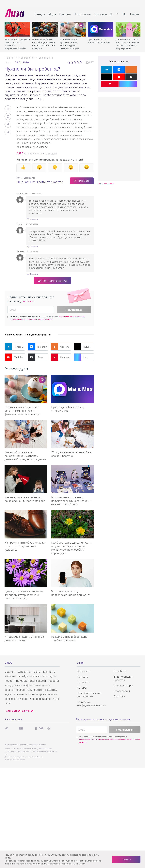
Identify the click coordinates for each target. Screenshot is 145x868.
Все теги (119, 696)
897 (91, 63)
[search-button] (123, 14)
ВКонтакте (38, 347)
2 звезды (72, 62)
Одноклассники (61, 347)
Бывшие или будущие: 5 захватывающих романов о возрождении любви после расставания (17, 43)
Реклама (82, 676)
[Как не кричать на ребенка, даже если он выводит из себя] (26, 479)
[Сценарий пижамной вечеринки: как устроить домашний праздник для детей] (26, 434)
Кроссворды (122, 691)
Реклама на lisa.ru (106, 184)
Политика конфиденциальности (91, 704)
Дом (112, 14)
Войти (134, 14)
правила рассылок (45, 319)
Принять (126, 859)
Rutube (82, 347)
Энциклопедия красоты (123, 678)
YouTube (14, 357)
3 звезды (75, 62)
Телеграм (14, 347)
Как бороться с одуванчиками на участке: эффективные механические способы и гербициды (71, 548)
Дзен (35, 357)
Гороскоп (100, 14)
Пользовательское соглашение (89, 695)
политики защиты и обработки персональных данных (57, 864)
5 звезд (81, 62)
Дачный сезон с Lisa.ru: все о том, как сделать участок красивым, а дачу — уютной (128, 43)
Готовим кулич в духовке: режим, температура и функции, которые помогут (70, 43)
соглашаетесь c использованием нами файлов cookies (72, 861)
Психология (82, 14)
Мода (52, 14)
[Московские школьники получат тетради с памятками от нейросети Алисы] (72, 479)
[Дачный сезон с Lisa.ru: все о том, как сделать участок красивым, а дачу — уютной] (128, 28)
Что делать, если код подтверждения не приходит (70, 593)
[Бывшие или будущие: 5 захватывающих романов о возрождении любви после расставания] (17, 28)
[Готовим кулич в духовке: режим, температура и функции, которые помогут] (73, 28)
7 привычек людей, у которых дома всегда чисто (24, 638)
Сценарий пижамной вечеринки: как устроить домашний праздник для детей (25, 456)
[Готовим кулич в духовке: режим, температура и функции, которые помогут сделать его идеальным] (26, 389)
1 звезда (69, 62)
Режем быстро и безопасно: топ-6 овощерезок (70, 638)
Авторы (82, 688)
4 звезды (78, 62)
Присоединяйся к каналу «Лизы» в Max (99, 40)
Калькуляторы (123, 685)
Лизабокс (120, 671)
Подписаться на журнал (19, 711)
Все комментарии (55, 281)
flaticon (22, 759)
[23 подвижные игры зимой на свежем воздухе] (72, 434)
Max (81, 357)
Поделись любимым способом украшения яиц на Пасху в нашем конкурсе (44, 43)
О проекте (83, 671)
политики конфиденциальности (23, 319)
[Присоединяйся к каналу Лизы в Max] (72, 389)
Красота (64, 14)
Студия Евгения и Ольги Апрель (30, 757)
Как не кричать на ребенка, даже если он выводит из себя (25, 499)
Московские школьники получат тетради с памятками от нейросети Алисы (71, 501)
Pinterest (60, 357)
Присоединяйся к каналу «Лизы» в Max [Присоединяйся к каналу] (68, 409)
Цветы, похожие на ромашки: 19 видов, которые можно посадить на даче (24, 595)
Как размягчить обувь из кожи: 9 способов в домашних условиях (25, 546)
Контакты (83, 682)
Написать (84, 181)
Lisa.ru (8, 62)
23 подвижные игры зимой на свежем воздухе (71, 454)
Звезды (40, 14)
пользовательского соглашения (72, 317)
